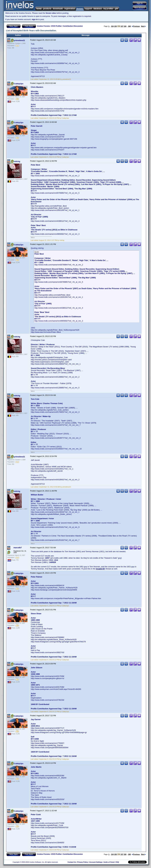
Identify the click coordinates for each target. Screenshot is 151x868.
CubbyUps (19, 84)
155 (115, 26)
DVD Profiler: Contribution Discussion (67, 26)
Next (143, 26)
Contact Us (72, 862)
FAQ (117, 862)
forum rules (51, 13)
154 (112, 26)
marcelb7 (18, 548)
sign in (35, 19)
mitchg (17, 161)
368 (129, 26)
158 (125, 26)
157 (122, 26)
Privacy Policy (83, 862)
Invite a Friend (109, 862)
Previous (136, 26)
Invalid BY (101, 569)
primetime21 (20, 40)
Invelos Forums (43, 26)
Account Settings (96, 862)
